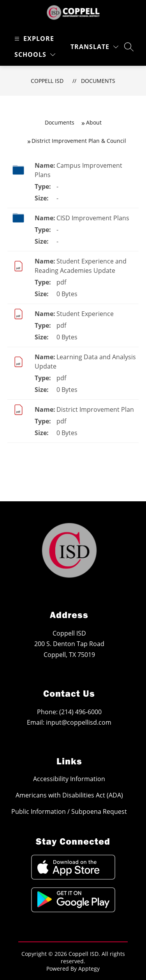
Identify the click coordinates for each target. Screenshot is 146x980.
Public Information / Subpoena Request (69, 811)
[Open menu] (33, 39)
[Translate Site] (94, 47)
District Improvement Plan (95, 409)
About (94, 122)
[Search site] (129, 47)
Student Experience (85, 314)
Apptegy (89, 969)
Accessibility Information (69, 779)
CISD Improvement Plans (93, 218)
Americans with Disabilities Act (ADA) (69, 795)
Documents (98, 81)
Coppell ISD (47, 81)
